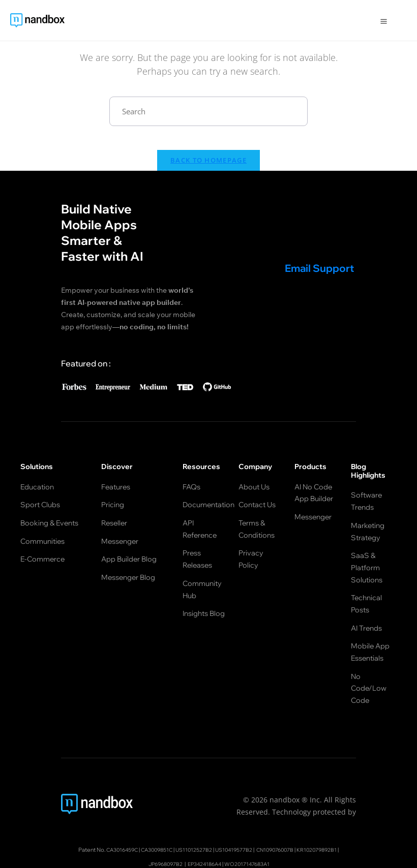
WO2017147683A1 (252, 825)
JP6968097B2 (160, 825)
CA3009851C (150, 811)
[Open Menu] (384, 20)
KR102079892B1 (328, 811)
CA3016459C (111, 811)
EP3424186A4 (204, 825)
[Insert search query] (208, 112)
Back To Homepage (208, 167)
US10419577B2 (235, 811)
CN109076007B (281, 811)
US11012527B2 (191, 811)
